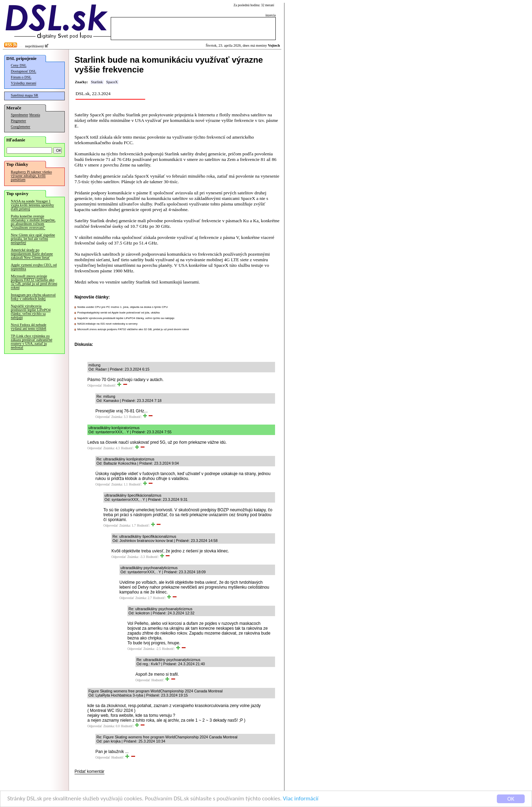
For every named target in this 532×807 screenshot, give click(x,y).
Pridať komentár (89, 771)
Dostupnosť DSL (24, 71)
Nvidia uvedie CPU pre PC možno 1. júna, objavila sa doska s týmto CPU (123, 307)
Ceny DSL (19, 65)
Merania (35, 115)
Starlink (97, 82)
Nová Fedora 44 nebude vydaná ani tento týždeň (29, 327)
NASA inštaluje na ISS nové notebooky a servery (107, 324)
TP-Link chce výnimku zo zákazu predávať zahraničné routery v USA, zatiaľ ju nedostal (32, 342)
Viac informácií (301, 799)
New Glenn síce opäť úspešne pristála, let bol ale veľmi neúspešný (33, 239)
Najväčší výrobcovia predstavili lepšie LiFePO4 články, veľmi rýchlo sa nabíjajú (31, 312)
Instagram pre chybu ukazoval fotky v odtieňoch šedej (33, 297)
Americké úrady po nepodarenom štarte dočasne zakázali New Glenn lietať (32, 254)
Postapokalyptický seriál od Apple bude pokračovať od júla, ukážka (118, 313)
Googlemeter (21, 127)
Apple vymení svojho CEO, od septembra (34, 267)
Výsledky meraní (24, 83)
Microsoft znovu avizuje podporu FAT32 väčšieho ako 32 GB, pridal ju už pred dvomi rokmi (34, 282)
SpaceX (112, 82)
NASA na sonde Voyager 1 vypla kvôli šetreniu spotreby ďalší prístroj (32, 205)
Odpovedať (95, 386)
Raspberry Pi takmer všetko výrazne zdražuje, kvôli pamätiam (31, 176)
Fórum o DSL (21, 77)
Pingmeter (18, 121)
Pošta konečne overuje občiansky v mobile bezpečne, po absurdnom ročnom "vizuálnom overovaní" (33, 222)
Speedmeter (19, 115)
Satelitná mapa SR (25, 95)
